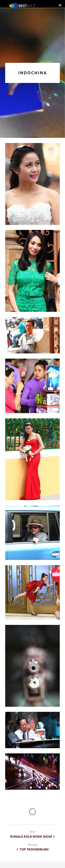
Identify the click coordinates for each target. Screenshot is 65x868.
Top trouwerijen (32, 849)
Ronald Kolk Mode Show (32, 836)
